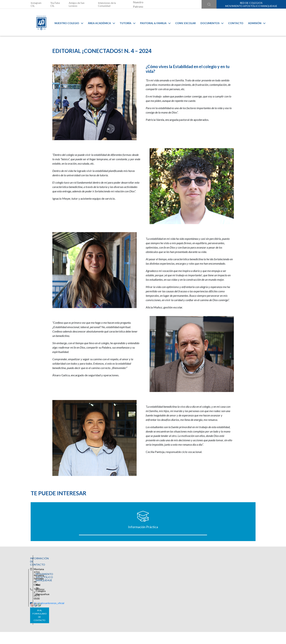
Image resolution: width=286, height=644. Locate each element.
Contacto (233, 22)
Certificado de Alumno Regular (171, 571)
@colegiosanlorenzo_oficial (94, 617)
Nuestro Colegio (66, 22)
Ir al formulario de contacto (95, 625)
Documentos (209, 22)
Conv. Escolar (183, 22)
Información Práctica (58, 571)
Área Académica (99, 22)
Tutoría (125, 22)
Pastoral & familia (153, 22)
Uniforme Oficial (115, 571)
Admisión (254, 22)
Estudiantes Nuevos (228, 571)
